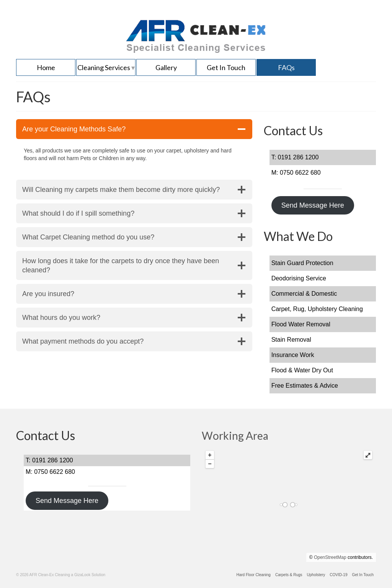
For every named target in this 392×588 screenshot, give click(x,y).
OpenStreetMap (330, 557)
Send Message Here (313, 205)
